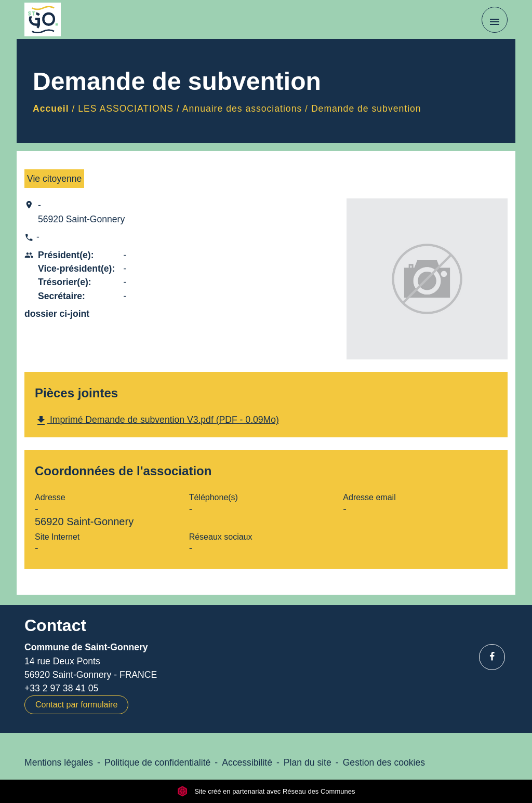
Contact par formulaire (76, 705)
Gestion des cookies (384, 762)
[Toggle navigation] (495, 20)
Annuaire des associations (242, 109)
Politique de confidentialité (157, 762)
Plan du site (308, 762)
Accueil (51, 109)
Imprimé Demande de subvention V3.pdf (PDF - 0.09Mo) (157, 421)
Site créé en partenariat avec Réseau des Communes (266, 791)
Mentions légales (59, 762)
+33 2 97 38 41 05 (61, 688)
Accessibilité (247, 762)
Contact (55, 625)
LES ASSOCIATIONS (126, 109)
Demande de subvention (366, 109)
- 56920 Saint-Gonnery (81, 212)
